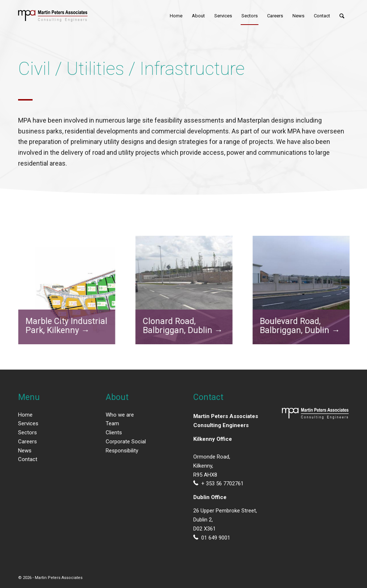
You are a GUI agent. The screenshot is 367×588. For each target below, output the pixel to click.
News (25, 451)
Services (28, 423)
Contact (28, 459)
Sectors (28, 433)
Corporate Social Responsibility (126, 446)
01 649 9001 (216, 538)
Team (112, 423)
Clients (114, 433)
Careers (28, 442)
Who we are (120, 415)
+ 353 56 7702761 (222, 483)
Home (25, 415)
